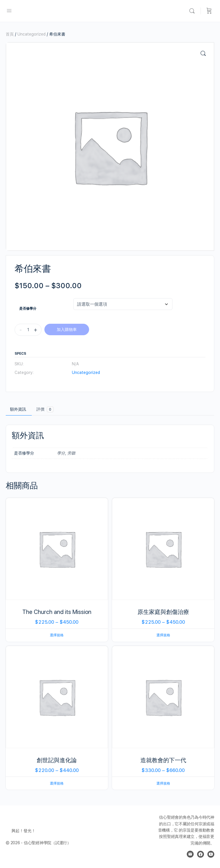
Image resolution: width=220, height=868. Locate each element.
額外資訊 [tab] (18, 409)
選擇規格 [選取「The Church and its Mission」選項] (57, 635)
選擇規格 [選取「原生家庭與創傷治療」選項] (163, 635)
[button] (203, 53)
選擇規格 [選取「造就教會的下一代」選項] (163, 783)
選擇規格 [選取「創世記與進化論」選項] (57, 783)
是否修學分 (28, 309)
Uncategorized (32, 34)
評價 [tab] (45, 409)
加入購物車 (67, 329)
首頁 (10, 34)
